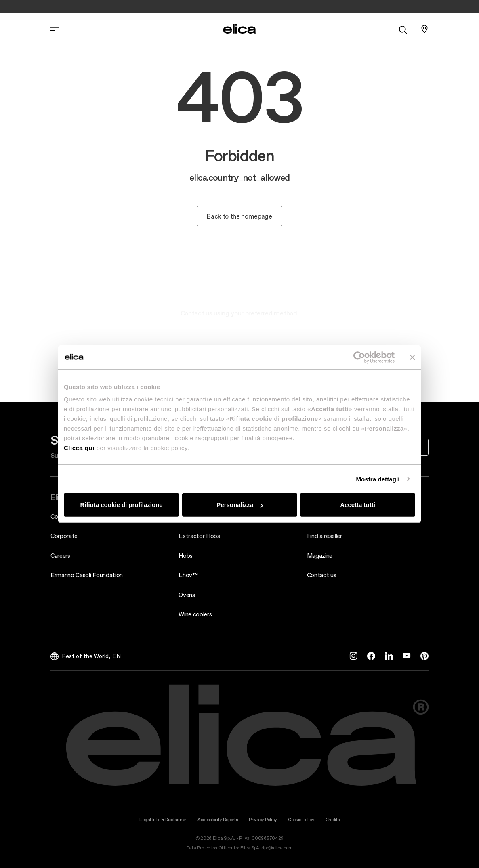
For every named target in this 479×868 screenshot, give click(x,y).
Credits (333, 820)
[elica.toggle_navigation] (55, 29)
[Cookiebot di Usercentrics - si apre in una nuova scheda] (359, 357)
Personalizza (240, 505)
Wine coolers (195, 614)
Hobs (186, 556)
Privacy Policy (263, 820)
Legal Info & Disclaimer (163, 820)
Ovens (187, 595)
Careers (60, 556)
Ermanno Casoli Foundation (87, 575)
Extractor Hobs (199, 536)
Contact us (322, 575)
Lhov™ (188, 575)
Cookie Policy (301, 820)
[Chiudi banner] (412, 357)
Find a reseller (325, 536)
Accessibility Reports (217, 820)
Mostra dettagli (378, 479)
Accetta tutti (358, 505)
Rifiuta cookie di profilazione (121, 505)
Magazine (320, 556)
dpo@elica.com (277, 848)
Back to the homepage (239, 216)
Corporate (64, 536)
